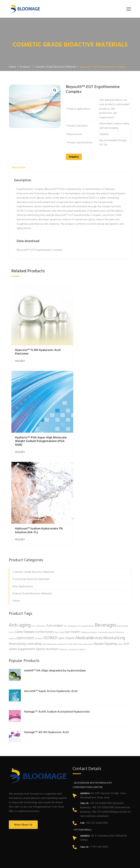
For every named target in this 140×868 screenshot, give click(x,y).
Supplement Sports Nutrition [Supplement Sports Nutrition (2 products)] (38, 550)
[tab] (19, 167)
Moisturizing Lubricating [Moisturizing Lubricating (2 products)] (25, 545)
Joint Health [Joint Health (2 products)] (66, 539)
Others (16, 502)
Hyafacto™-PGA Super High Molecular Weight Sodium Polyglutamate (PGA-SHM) (95, 348)
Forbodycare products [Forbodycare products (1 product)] (89, 533)
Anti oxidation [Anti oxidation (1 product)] (83, 527)
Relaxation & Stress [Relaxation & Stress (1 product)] (65, 545)
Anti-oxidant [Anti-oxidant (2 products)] (55, 527)
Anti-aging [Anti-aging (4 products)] (20, 526)
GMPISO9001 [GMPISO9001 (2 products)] (25, 539)
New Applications (23, 488)
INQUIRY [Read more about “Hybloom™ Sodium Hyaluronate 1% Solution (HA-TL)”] (20, 441)
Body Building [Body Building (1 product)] (123, 527)
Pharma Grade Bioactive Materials (32, 495)
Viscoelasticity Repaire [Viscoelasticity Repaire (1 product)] (77, 551)
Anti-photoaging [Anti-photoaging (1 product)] (70, 527)
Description (19, 167)
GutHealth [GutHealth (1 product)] (39, 540)
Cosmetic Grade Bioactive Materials (33, 473)
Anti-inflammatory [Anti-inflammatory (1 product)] (39, 527)
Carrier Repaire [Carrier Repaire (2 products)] (25, 533)
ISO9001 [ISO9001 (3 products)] (50, 539)
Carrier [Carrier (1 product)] (11, 533)
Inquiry (74, 157)
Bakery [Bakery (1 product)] (92, 527)
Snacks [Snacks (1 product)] (120, 545)
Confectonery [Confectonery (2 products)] (45, 533)
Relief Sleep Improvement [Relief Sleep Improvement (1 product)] (83, 545)
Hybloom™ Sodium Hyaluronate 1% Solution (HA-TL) (39, 432)
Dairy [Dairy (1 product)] (57, 533)
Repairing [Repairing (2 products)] (111, 545)
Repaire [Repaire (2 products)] (99, 545)
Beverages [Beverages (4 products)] (106, 526)
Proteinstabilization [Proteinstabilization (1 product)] (49, 545)
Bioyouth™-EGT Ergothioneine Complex (40, 250)
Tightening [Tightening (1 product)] (63, 551)
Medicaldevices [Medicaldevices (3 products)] (89, 539)
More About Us (23, 726)
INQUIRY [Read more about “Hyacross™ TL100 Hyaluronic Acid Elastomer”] (20, 355)
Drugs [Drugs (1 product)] (62, 533)
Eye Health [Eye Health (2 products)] (72, 533)
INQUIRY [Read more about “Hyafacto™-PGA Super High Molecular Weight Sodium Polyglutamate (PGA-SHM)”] (81, 359)
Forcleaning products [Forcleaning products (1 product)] (106, 533)
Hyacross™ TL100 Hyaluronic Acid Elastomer (38, 346)
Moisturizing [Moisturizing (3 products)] (114, 539)
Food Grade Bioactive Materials (31, 480)
